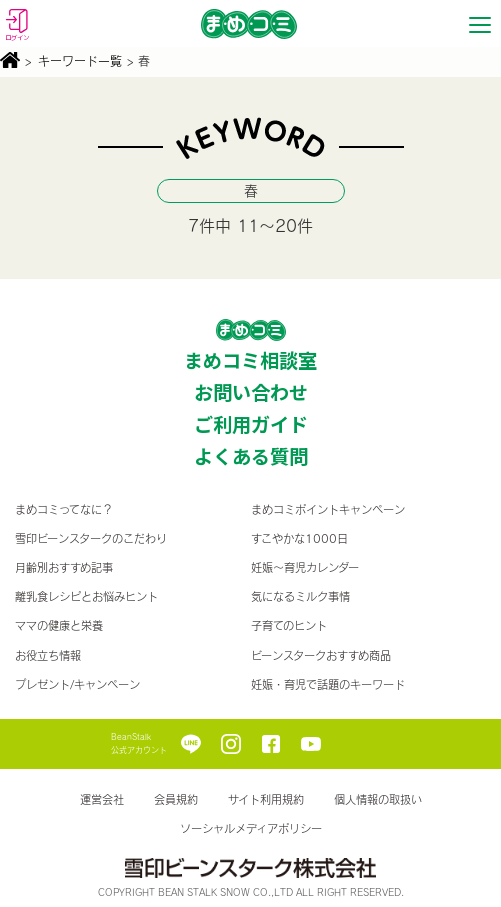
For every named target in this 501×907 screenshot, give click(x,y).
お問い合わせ (251, 392)
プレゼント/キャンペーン (77, 684)
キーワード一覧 (80, 61)
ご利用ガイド (251, 424)
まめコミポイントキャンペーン (328, 509)
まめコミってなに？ (64, 509)
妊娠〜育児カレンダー (305, 567)
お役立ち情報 (48, 655)
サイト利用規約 (266, 799)
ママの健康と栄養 (59, 625)
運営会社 (102, 799)
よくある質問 (251, 456)
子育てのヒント (289, 625)
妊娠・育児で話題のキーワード (328, 684)
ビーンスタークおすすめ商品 (321, 655)
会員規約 (176, 799)
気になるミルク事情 (300, 596)
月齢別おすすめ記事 (64, 567)
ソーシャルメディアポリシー (251, 828)
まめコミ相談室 (250, 360)
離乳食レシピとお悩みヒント (86, 596)
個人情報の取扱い (378, 799)
